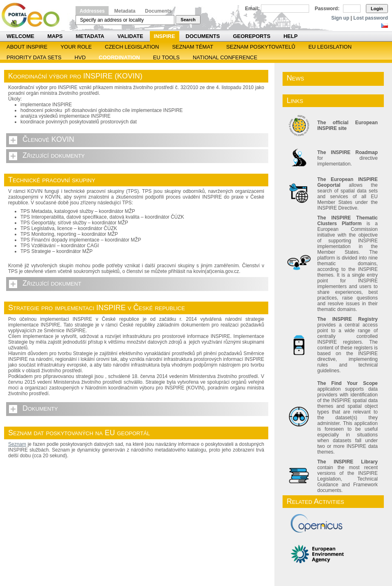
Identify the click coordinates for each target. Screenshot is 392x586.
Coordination (119, 57)
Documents (158, 11)
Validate (130, 36)
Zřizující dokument (52, 283)
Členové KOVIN (48, 139)
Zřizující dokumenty (54, 155)
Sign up (340, 18)
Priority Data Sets (34, 57)
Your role (76, 47)
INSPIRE (165, 36)
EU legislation (330, 47)
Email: (252, 9)
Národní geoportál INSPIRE (34, 15)
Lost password (371, 18)
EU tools (166, 57)
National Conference (225, 57)
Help (291, 36)
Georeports (252, 36)
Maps (55, 36)
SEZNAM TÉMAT (193, 47)
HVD (80, 57)
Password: (327, 9)
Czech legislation (132, 47)
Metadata (125, 11)
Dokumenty (40, 408)
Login (377, 9)
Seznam (17, 444)
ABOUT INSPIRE (27, 47)
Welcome (20, 36)
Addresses (92, 11)
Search (188, 20)
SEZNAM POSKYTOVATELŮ (261, 47)
